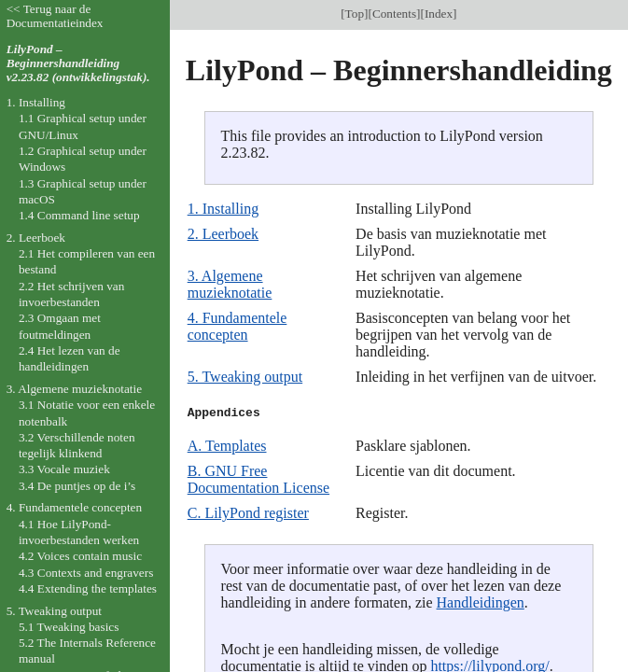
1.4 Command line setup (79, 215)
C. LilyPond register (248, 513)
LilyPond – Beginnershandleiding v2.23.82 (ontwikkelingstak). (78, 63)
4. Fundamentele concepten (237, 326)
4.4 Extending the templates (88, 588)
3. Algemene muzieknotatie (230, 284)
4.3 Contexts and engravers (86, 573)
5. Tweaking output (245, 377)
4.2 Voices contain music (80, 556)
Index (439, 14)
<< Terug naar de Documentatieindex (55, 16)
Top (355, 14)
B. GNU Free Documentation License (258, 479)
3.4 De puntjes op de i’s (77, 486)
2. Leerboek (223, 234)
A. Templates (227, 446)
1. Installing (223, 209)
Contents (394, 14)
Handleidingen (481, 602)
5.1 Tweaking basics (69, 627)
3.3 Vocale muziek (64, 469)
